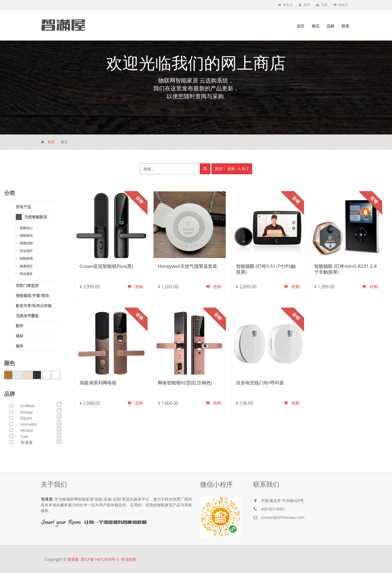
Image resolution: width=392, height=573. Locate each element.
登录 (304, 5)
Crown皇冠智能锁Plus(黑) (106, 266)
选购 (135, 403)
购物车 (341, 5)
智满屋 (73, 559)
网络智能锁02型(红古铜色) (185, 383)
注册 (322, 5)
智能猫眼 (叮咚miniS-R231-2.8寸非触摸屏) (345, 269)
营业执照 (128, 559)
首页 (51, 142)
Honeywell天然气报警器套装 (187, 266)
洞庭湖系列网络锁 (98, 383)
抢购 (135, 286)
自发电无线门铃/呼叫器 (260, 383)
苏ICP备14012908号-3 (100, 559)
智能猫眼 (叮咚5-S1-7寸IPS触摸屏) (266, 269)
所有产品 (23, 207)
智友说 (285, 5)
